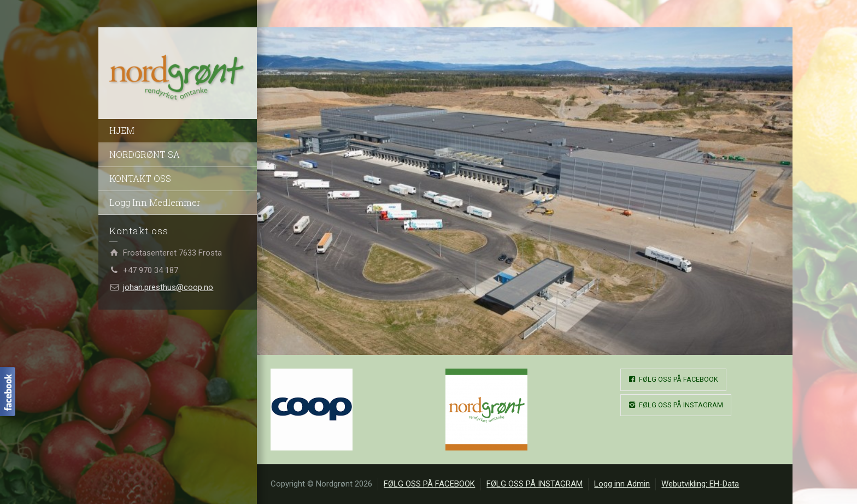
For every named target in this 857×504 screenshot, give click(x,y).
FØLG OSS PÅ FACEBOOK (673, 380)
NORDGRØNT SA (145, 154)
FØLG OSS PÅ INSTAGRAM (676, 405)
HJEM (122, 130)
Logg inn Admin (622, 484)
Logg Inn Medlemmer (155, 202)
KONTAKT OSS (140, 178)
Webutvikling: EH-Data (700, 484)
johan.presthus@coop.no (168, 287)
